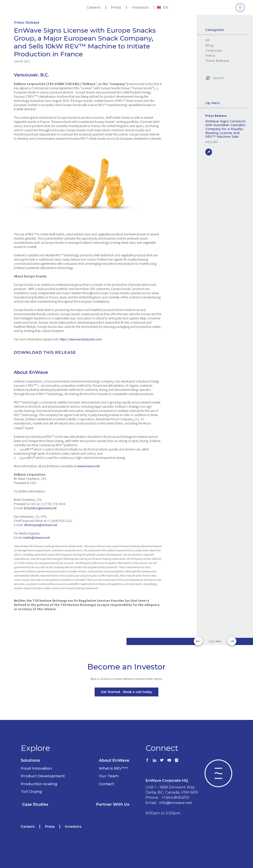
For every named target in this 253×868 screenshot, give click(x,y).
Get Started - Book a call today (126, 692)
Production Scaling (39, 784)
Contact (106, 784)
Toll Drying (31, 791)
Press (116, 7)
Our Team (109, 776)
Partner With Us (113, 804)
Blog (209, 45)
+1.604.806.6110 (175, 797)
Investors (140, 7)
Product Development (43, 776)
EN (163, 7)
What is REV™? (113, 768)
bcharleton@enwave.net (40, 508)
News (210, 55)
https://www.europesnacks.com (81, 339)
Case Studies (35, 804)
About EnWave (114, 760)
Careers (94, 7)
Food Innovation (36, 768)
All (207, 40)
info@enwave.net (176, 803)
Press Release (27, 22)
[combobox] (163, 7)
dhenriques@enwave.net (41, 525)
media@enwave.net (36, 538)
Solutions (30, 760)
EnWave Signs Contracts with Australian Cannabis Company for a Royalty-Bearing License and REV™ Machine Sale (226, 129)
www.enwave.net (88, 466)
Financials (214, 50)
